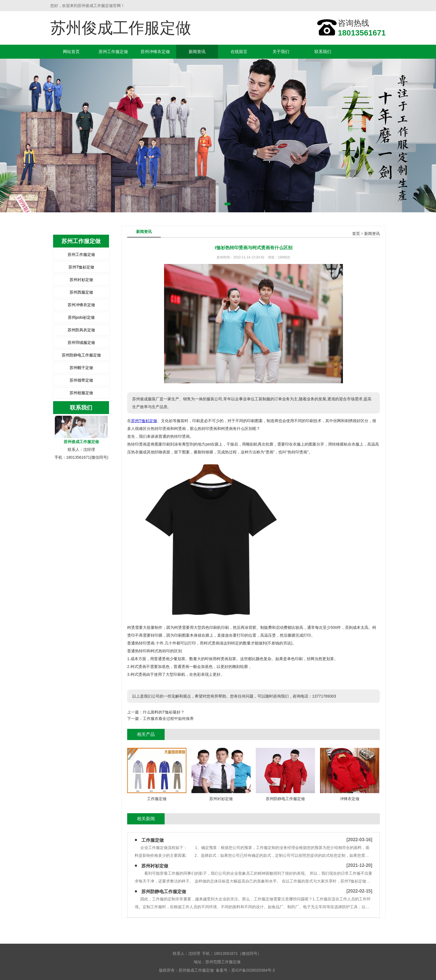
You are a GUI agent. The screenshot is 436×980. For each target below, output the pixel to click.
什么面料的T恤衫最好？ (164, 712)
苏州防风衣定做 (81, 330)
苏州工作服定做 (113, 52)
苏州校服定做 (81, 393)
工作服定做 (153, 840)
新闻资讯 (197, 52)
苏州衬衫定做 (81, 280)
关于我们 (281, 52)
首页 (356, 234)
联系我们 (323, 52)
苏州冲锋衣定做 (155, 52)
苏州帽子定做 (81, 368)
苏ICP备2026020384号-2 (253, 970)
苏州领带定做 (81, 380)
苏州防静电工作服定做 (81, 355)
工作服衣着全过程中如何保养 (168, 719)
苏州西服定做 (81, 292)
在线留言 (239, 52)
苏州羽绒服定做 (81, 342)
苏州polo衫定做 (81, 317)
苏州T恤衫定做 (81, 267)
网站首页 (71, 52)
